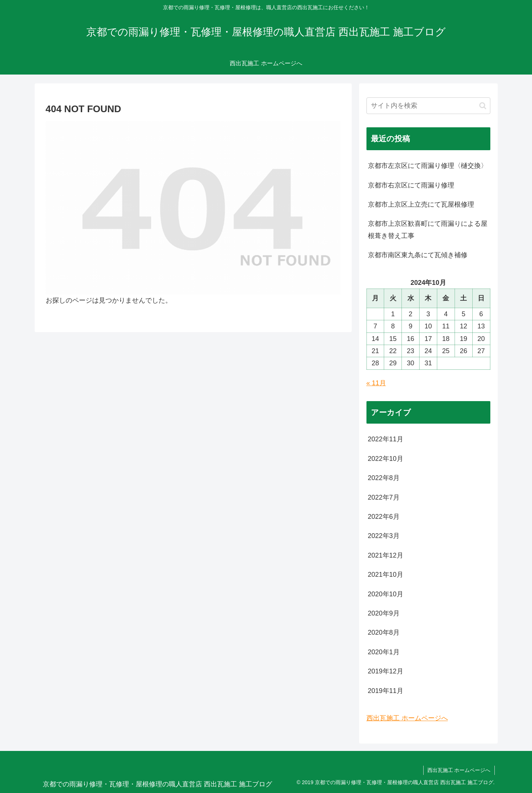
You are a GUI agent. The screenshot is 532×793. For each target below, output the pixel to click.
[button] (483, 106)
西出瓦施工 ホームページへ (407, 718)
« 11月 (376, 383)
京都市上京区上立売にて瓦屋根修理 (421, 204)
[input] (428, 106)
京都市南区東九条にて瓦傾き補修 (418, 255)
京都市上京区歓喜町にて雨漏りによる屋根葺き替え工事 (428, 230)
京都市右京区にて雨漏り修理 (411, 185)
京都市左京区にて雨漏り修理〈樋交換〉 (428, 166)
